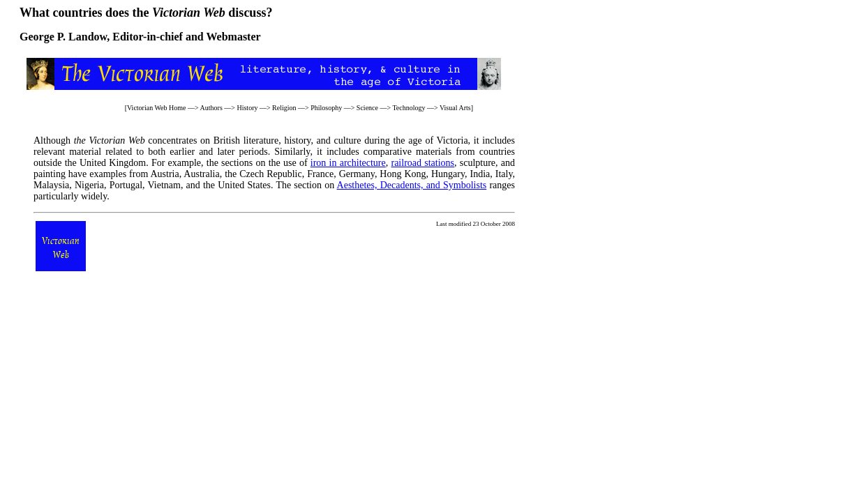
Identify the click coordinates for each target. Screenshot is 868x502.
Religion (284, 108)
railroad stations (422, 163)
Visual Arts (455, 108)
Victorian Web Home (157, 108)
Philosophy (326, 108)
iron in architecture (348, 163)
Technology (409, 108)
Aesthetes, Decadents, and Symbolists (412, 185)
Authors (211, 108)
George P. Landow (63, 37)
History (247, 108)
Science (367, 108)
